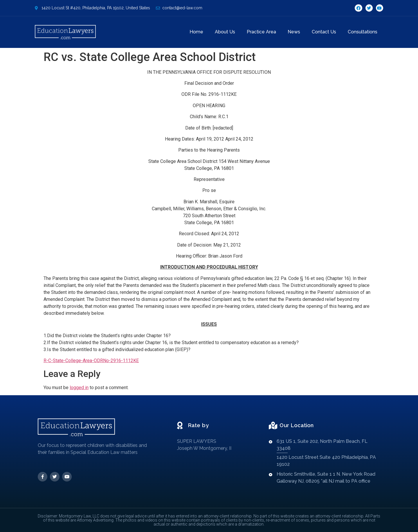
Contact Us (324, 32)
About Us (225, 32)
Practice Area (261, 32)
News (294, 32)
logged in (79, 388)
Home (196, 32)
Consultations (363, 32)
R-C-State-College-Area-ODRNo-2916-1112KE (91, 361)
